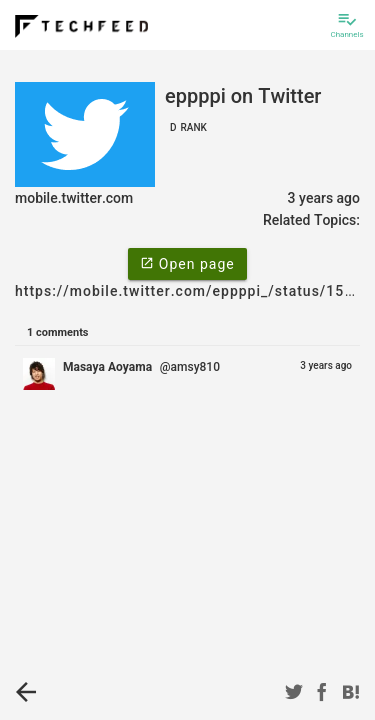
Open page (187, 263)
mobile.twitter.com (74, 198)
